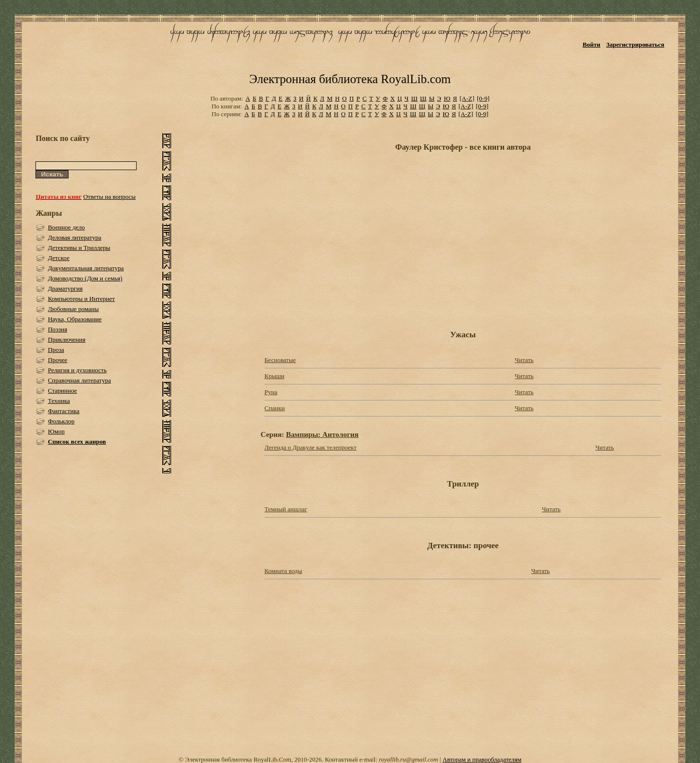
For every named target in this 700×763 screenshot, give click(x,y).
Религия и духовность (77, 370)
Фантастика (63, 411)
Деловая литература (74, 237)
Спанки (275, 408)
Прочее (57, 360)
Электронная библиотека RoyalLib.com (350, 79)
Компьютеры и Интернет (81, 299)
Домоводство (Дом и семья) (85, 278)
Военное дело (66, 227)
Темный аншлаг (286, 509)
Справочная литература (79, 380)
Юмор (56, 431)
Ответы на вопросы (109, 197)
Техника (59, 401)
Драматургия (65, 288)
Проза (56, 350)
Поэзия (57, 329)
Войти (592, 44)
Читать (524, 360)
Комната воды (283, 571)
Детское (59, 258)
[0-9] (483, 98)
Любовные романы (73, 309)
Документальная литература (86, 268)
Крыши (274, 376)
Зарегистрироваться (635, 44)
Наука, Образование (75, 319)
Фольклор (61, 421)
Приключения (66, 339)
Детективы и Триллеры (79, 248)
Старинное (62, 390)
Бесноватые (280, 360)
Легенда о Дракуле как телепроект (310, 447)
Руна (271, 392)
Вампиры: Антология (322, 434)
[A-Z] (467, 98)
